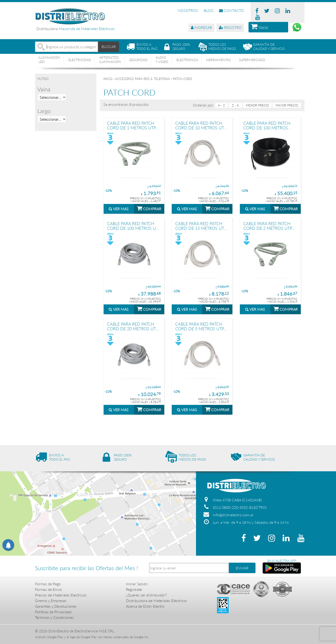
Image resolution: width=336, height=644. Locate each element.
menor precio (257, 105)
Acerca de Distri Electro (145, 606)
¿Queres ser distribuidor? (146, 595)
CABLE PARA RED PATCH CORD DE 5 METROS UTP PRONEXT (200, 326)
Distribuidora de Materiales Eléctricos (157, 601)
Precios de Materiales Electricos (61, 595)
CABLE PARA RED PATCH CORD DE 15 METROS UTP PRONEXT (201, 226)
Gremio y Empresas (51, 601)
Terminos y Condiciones (54, 617)
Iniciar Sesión (137, 584)
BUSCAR (109, 46)
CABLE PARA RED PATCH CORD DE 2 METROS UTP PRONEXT (268, 226)
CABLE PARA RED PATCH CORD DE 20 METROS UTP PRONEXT (133, 326)
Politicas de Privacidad (53, 612)
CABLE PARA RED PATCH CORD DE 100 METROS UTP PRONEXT (134, 226)
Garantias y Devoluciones (56, 606)
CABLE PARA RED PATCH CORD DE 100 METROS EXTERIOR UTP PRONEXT (267, 125)
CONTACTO (231, 10)
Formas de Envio (48, 589)
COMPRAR (149, 208)
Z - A (235, 105)
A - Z (221, 105)
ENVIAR (242, 568)
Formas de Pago (48, 584)
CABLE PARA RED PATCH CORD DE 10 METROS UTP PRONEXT (201, 125)
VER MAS (119, 209)
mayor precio (287, 105)
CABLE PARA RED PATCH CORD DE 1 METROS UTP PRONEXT (131, 125)
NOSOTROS (188, 10)
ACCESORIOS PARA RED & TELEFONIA (143, 79)
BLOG (209, 10)
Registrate (134, 589)
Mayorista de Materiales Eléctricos (87, 29)
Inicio (108, 79)
